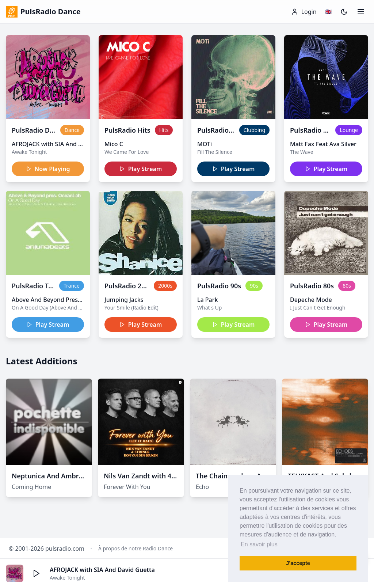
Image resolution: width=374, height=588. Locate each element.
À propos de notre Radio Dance (136, 548)
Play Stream (141, 169)
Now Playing (48, 169)
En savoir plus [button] (259, 544)
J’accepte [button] (298, 563)
